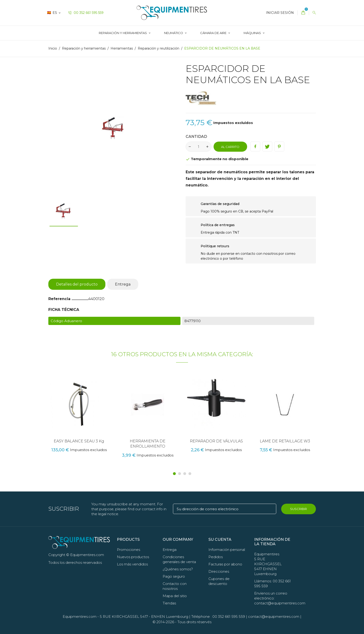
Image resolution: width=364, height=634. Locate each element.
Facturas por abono (225, 564)
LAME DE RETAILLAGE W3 (285, 441)
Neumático (174, 33)
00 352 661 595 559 (86, 13)
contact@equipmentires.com (274, 617)
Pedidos (216, 557)
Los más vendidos (132, 564)
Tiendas (169, 603)
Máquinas (253, 33)
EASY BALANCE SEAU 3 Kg (79, 441)
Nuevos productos (133, 557)
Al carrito (230, 147)
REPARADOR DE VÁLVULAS (216, 441)
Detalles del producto (77, 284)
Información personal (227, 550)
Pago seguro (174, 576)
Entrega (123, 284)
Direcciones (219, 571)
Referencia (60, 299)
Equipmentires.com (80, 617)
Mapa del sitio (175, 596)
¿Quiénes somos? (178, 569)
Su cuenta (220, 539)
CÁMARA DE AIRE (214, 33)
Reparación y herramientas (123, 33)
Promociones (128, 550)
